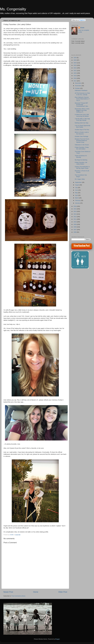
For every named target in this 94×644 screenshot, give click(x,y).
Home (36, 592)
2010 (75, 222)
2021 (75, 71)
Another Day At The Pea (82, 130)
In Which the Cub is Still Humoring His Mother (82, 115)
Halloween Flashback (81, 90)
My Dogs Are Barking (81, 160)
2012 (75, 217)
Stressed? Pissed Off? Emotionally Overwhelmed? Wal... (82, 105)
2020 (75, 73)
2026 (75, 58)
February (78, 200)
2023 (75, 65)
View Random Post (82, 246)
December (78, 83)
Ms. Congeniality (13, 9)
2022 (75, 68)
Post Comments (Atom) (18, 596)
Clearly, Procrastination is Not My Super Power (82, 167)
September (79, 182)
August (77, 185)
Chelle (82, 28)
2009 (75, 224)
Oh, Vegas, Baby (80, 179)
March (77, 198)
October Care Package (82, 136)
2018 (75, 78)
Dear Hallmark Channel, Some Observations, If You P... (82, 99)
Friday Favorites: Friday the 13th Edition (82, 148)
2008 (75, 227)
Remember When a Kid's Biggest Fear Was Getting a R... (82, 110)
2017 (75, 81)
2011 (75, 219)
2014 (75, 211)
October (78, 88)
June (77, 190)
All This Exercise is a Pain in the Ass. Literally (82, 94)
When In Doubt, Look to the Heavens (82, 133)
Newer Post (8, 592)
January (78, 203)
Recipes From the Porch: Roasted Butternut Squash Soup (82, 141)
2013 (75, 214)
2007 (75, 230)
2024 (75, 63)
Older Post (63, 592)
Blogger (57, 639)
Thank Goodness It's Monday (81, 156)
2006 (75, 232)
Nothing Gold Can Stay (82, 123)
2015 (75, 209)
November (78, 86)
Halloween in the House (82, 145)
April (77, 195)
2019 (75, 76)
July (76, 188)
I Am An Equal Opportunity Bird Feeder (83, 126)
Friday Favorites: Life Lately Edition (81, 163)
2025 (75, 60)
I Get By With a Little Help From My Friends (82, 120)
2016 (75, 206)
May (77, 193)
